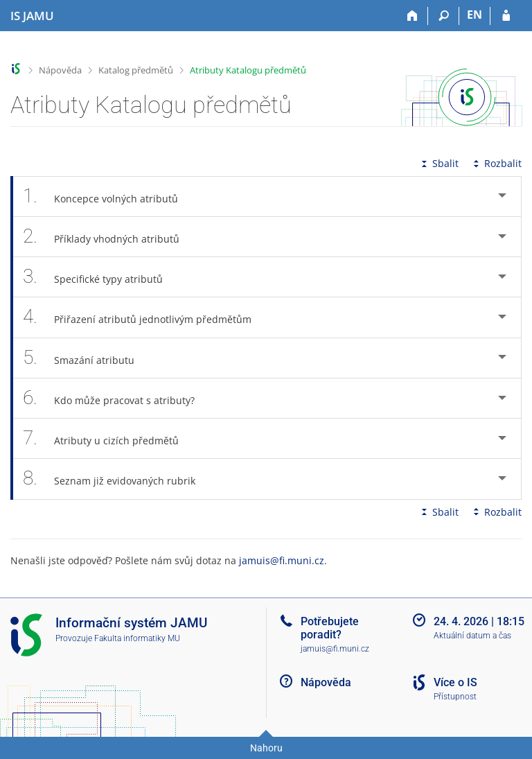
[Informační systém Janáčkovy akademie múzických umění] (32, 16)
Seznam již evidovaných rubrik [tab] (117, 479)
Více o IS (455, 682)
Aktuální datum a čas (472, 636)
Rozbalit (496, 163)
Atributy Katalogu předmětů (248, 70)
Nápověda (60, 70)
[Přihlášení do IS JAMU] (506, 16)
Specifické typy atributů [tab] (100, 277)
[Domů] (413, 16)
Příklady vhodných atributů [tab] (109, 237)
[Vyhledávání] (444, 16)
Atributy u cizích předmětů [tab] (108, 438)
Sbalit (438, 163)
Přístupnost (455, 697)
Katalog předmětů (136, 70)
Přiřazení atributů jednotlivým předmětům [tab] (145, 317)
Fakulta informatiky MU (137, 638)
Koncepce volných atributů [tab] (108, 197)
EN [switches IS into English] (475, 15)
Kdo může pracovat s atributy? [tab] (116, 398)
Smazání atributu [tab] (86, 358)
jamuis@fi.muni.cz (282, 560)
